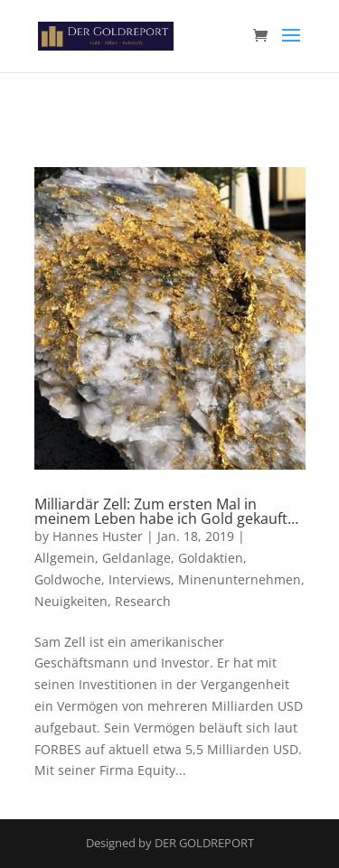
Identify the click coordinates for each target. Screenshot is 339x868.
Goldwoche (68, 579)
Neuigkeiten (71, 601)
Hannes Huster (98, 536)
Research (143, 601)
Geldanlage (137, 558)
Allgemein (65, 558)
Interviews (140, 579)
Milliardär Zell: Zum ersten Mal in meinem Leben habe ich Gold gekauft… (166, 511)
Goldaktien (211, 558)
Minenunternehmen (240, 579)
